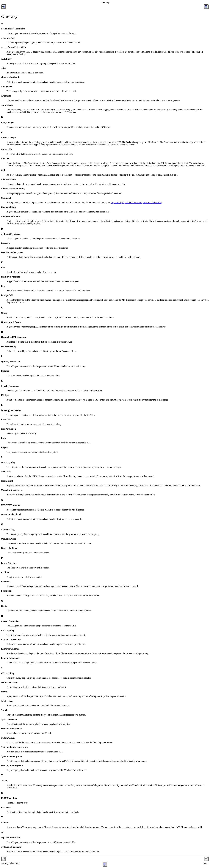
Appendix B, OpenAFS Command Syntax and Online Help (136, 203)
